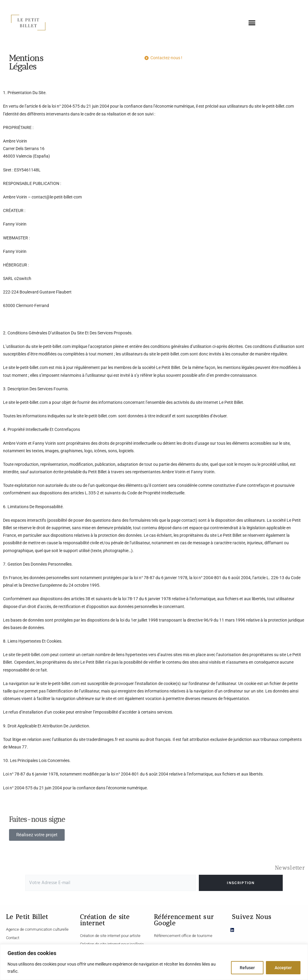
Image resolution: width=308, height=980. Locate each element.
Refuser (247, 968)
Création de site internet (105, 920)
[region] (154, 962)
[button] (252, 23)
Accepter (283, 968)
